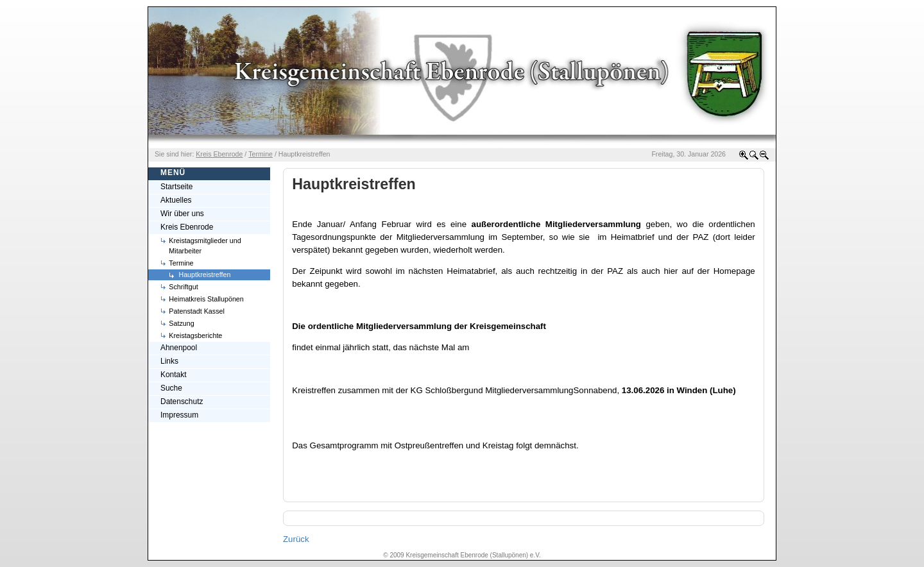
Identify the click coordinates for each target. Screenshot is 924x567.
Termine (181, 263)
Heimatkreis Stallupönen (206, 299)
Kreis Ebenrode (187, 227)
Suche (171, 388)
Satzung (181, 323)
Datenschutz (182, 402)
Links (169, 361)
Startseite (177, 187)
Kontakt (174, 375)
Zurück (296, 539)
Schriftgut (183, 287)
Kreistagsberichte (195, 335)
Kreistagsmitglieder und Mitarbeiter (205, 246)
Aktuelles (176, 200)
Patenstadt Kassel (197, 311)
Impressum (179, 415)
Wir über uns (182, 214)
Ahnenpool (179, 348)
